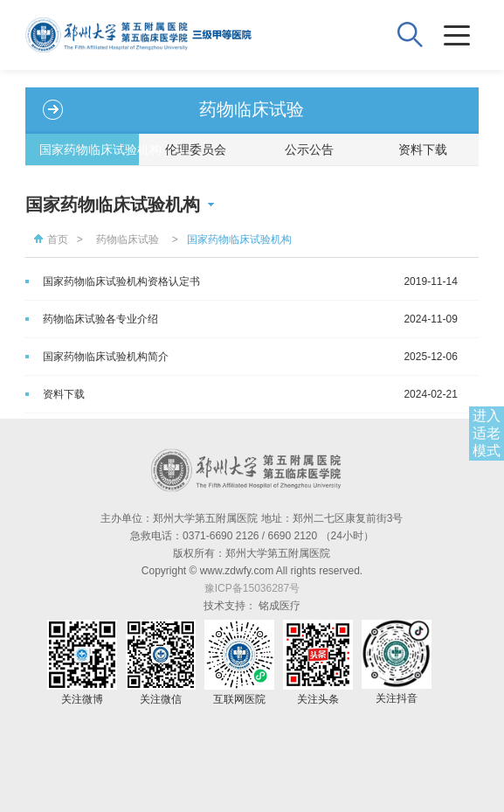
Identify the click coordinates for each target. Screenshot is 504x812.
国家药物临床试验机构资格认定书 (121, 281)
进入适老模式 (487, 433)
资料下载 (423, 149)
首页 (49, 239)
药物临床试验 (128, 239)
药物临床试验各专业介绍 (100, 319)
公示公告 (309, 149)
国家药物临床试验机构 (89, 149)
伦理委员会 (196, 149)
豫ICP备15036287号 (252, 588)
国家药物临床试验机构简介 (106, 357)
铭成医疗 (280, 606)
